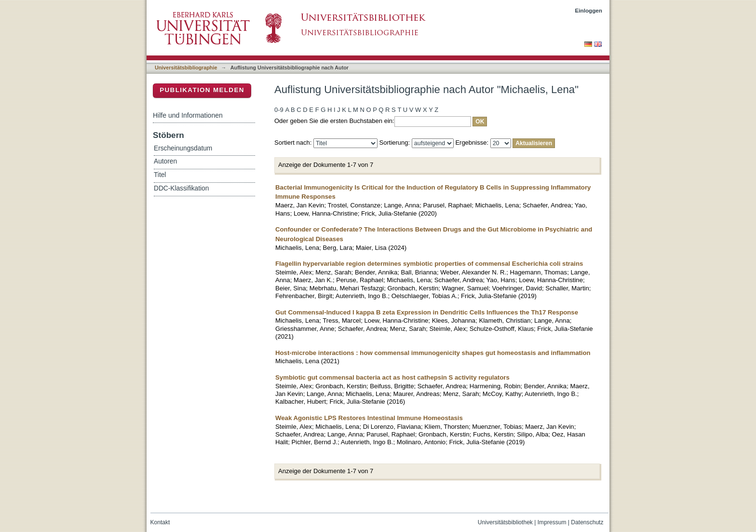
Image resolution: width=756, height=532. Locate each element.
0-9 (279, 110)
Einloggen (589, 10)
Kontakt (160, 522)
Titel (160, 175)
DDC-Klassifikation (181, 188)
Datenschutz (587, 522)
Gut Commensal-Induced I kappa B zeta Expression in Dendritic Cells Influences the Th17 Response (427, 312)
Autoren (165, 161)
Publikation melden (202, 90)
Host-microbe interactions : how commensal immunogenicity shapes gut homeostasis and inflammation (433, 353)
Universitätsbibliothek (505, 522)
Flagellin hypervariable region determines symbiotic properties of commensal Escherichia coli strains (429, 264)
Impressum (552, 522)
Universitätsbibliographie (186, 68)
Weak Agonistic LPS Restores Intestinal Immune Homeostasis (369, 418)
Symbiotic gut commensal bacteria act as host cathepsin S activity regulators (392, 377)
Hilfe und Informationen (188, 115)
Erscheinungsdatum (183, 148)
